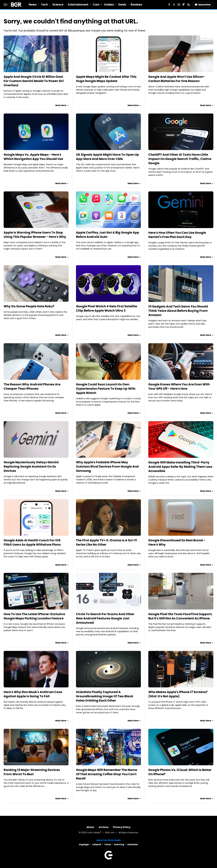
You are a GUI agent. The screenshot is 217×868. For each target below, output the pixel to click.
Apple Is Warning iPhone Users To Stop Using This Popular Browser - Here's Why (35, 235)
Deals (122, 4)
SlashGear (133, 844)
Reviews (137, 4)
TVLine (108, 844)
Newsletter (203, 5)
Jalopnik (97, 844)
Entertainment (78, 4)
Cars (96, 4)
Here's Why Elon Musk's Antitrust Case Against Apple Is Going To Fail (33, 694)
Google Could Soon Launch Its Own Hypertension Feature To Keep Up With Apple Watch (106, 389)
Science (58, 4)
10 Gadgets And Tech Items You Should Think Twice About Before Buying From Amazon (178, 311)
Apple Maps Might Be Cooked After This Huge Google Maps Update (106, 79)
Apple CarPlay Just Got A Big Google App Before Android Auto (108, 235)
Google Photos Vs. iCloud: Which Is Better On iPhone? (180, 772)
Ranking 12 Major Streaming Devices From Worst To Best (32, 772)
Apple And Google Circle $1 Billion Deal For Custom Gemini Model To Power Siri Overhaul (34, 81)
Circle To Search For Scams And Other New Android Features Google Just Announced (105, 618)
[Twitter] (174, 5)
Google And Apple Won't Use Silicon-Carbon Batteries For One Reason (177, 79)
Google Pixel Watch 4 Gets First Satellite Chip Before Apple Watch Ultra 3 (107, 308)
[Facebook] (169, 5)
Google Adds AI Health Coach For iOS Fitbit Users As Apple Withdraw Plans (32, 542)
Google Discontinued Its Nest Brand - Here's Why (177, 542)
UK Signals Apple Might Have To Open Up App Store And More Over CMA (107, 157)
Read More (61, 105)
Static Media (94, 833)
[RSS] (189, 5)
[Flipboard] (184, 5)
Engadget (84, 844)
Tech (44, 4)
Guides (109, 4)
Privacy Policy (122, 827)
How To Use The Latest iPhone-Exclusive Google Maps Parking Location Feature (34, 616)
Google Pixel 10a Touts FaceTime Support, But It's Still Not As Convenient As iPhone (180, 616)
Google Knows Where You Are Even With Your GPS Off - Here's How (179, 386)
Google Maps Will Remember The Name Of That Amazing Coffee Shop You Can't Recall (107, 774)
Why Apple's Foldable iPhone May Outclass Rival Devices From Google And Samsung (107, 466)
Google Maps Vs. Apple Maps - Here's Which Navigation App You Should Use (33, 157)
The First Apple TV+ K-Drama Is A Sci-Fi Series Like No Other (106, 542)
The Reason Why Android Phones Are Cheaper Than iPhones (32, 386)
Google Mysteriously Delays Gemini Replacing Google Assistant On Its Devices (31, 466)
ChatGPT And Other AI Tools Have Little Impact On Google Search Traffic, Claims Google (180, 159)
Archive (104, 827)
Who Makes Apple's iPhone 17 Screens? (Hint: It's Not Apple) (178, 694)
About (90, 827)
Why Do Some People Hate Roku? (29, 306)
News (33, 4)
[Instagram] (179, 5)
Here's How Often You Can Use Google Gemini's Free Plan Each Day (177, 235)
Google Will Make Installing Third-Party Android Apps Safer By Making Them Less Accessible (180, 467)
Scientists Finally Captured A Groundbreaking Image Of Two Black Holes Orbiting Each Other (105, 696)
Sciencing (119, 844)
